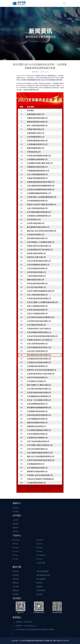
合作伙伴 (16, 531)
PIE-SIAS (40, 544)
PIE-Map (39, 551)
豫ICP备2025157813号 (61, 641)
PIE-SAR (15, 551)
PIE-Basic (16, 544)
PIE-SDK (16, 559)
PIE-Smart (40, 540)
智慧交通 (16, 590)
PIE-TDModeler (41, 555)
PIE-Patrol (40, 559)
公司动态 (16, 508)
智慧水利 (16, 583)
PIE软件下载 (41, 563)
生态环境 (16, 575)
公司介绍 (16, 520)
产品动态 (16, 512)
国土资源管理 (41, 579)
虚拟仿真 (40, 594)
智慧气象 (16, 579)
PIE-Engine (16, 540)
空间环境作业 (41, 590)
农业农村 (16, 594)
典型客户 (16, 528)
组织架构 (16, 524)
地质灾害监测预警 (42, 571)
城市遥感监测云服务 (43, 575)
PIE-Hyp (15, 555)
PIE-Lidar (40, 548)
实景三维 (16, 571)
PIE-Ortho (16, 548)
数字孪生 (40, 583)
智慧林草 (40, 587)
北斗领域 (16, 587)
